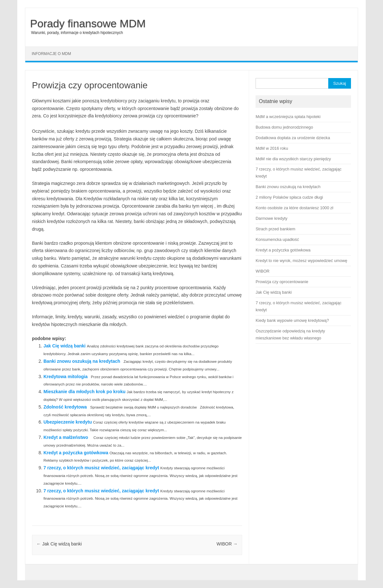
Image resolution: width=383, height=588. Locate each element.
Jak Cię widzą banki (65, 346)
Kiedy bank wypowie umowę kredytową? (292, 320)
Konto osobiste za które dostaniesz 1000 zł (294, 208)
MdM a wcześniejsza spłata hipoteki (288, 117)
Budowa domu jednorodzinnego (284, 127)
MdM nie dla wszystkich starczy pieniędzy (293, 159)
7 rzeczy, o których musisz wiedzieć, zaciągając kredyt (101, 468)
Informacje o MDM (51, 54)
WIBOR (227, 544)
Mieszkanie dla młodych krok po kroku (85, 392)
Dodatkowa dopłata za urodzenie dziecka (293, 138)
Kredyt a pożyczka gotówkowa (76, 453)
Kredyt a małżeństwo (66, 437)
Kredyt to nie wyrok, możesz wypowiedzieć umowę (301, 261)
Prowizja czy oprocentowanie (282, 282)
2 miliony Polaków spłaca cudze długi (289, 197)
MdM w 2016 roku (272, 148)
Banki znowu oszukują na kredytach (82, 361)
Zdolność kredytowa (65, 407)
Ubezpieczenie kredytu (68, 422)
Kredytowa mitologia (66, 377)
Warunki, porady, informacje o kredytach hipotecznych (77, 33)
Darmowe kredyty (271, 218)
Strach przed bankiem (275, 229)
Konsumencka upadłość (277, 239)
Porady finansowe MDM (88, 23)
